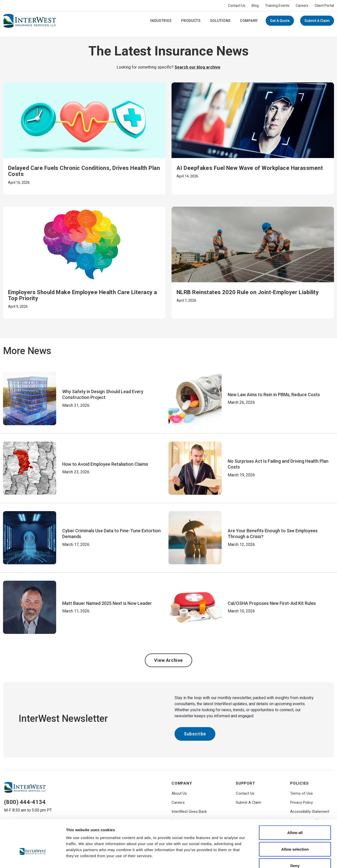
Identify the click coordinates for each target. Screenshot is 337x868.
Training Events (277, 6)
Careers (302, 6)
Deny (295, 835)
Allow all (295, 802)
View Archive (168, 660)
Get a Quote (280, 21)
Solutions (220, 21)
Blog (255, 6)
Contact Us (237, 6)
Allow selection (295, 818)
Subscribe (195, 734)
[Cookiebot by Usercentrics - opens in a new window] (33, 858)
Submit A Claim (317, 21)
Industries (161, 21)
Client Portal (324, 6)
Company (249, 21)
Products (191, 21)
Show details (264, 858)
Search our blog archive (197, 67)
